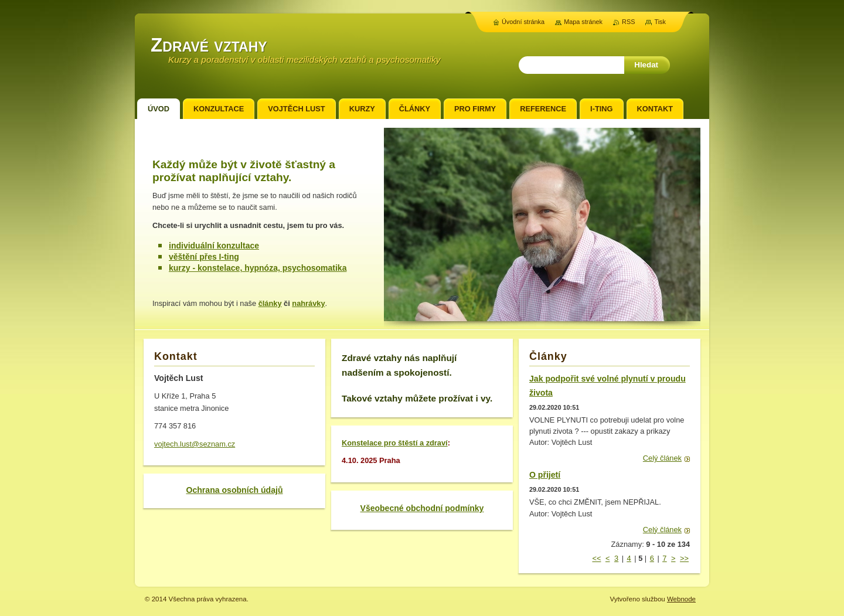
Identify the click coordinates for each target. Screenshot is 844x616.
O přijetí (545, 475)
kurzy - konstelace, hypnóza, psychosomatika (258, 268)
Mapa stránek (583, 22)
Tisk (660, 22)
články (270, 303)
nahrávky (308, 303)
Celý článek (662, 458)
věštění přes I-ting (204, 257)
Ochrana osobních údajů (234, 490)
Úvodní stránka (523, 22)
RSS (628, 22)
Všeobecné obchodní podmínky (422, 508)
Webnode (681, 599)
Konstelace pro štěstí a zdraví (395, 443)
